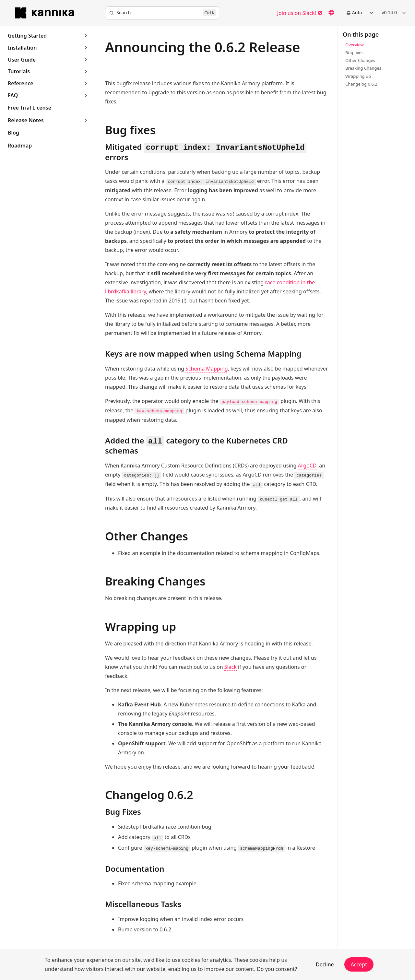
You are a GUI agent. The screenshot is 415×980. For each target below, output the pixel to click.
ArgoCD (307, 466)
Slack (231, 667)
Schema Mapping (207, 369)
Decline (325, 964)
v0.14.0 (394, 13)
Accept (359, 964)
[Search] (162, 13)
